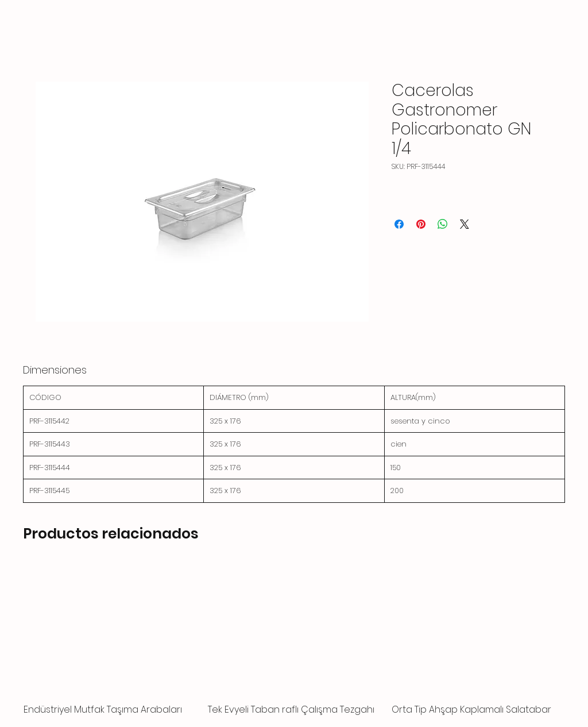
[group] (294, 641)
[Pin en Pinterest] (421, 224)
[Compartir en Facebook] (399, 224)
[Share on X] (465, 224)
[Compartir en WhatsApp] (443, 224)
